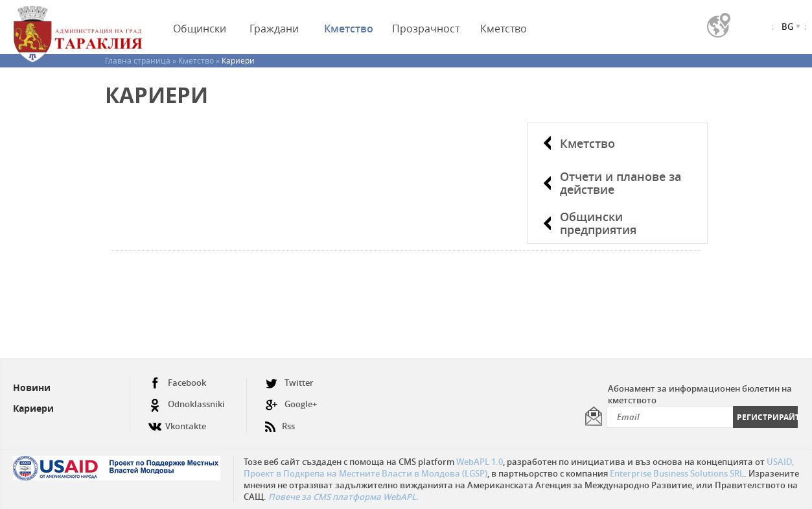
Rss (280, 421)
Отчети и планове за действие (621, 183)
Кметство (587, 143)
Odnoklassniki (187, 404)
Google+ (291, 404)
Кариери (33, 408)
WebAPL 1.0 (480, 462)
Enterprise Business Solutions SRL (677, 473)
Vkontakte (177, 421)
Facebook (177, 383)
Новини (32, 387)
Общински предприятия (598, 223)
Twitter (289, 383)
